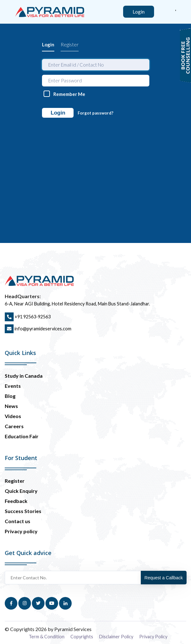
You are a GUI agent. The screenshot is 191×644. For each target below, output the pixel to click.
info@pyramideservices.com (38, 329)
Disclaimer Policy (116, 637)
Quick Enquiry (21, 491)
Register (70, 44)
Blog (10, 396)
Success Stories (23, 511)
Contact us (18, 521)
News (11, 406)
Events (13, 386)
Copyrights (82, 637)
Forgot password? (95, 113)
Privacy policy (21, 531)
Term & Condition (47, 637)
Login (48, 44)
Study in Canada (24, 376)
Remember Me (69, 94)
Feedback (16, 501)
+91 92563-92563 (28, 317)
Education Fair (22, 436)
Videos (13, 416)
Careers (14, 426)
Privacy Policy (153, 637)
